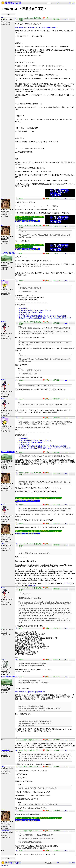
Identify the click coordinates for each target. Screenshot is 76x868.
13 (16, 472)
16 (16, 544)
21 (16, 740)
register (73, 3)
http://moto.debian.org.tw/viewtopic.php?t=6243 (30, 692)
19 (16, 659)
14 (16, 504)
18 (16, 628)
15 (16, 523)
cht (6, 3)
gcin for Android (24, 314)
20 (16, 677)
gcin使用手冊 (23, 308)
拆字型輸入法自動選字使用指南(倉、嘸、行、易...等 (37, 316)
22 (16, 750)
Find (58, 3)
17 (16, 588)
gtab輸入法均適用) (60, 316)
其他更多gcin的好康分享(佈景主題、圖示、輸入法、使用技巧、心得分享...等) (45, 318)
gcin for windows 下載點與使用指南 (31, 312)
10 (16, 418)
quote (66, 19)
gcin (19, 3)
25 (16, 831)
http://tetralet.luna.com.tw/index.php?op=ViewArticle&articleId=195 (36, 27)
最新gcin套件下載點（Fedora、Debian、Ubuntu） (35, 310)
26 (16, 850)
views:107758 (5, 866)
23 (16, 767)
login (70, 3)
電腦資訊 (12, 3)
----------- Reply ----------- (8, 14)
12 (16, 452)
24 (16, 810)
